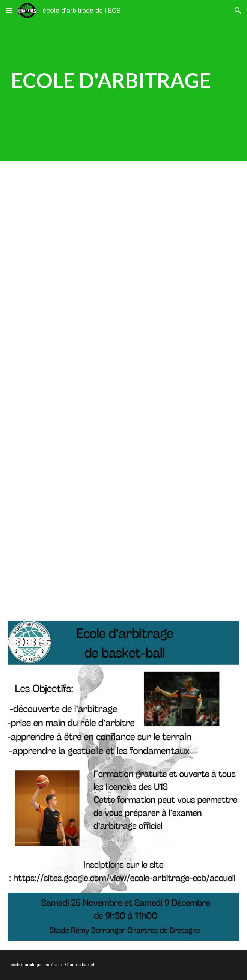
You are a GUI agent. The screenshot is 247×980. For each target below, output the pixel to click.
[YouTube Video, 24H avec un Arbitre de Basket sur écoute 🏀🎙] (123, 547)
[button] (9, 10)
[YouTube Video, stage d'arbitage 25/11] (123, 263)
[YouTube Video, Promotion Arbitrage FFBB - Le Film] (123, 412)
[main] (123, 81)
